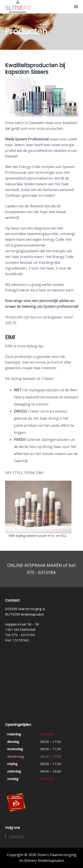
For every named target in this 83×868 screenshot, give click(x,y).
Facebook (16, 836)
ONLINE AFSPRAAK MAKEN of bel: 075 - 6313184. (42, 569)
